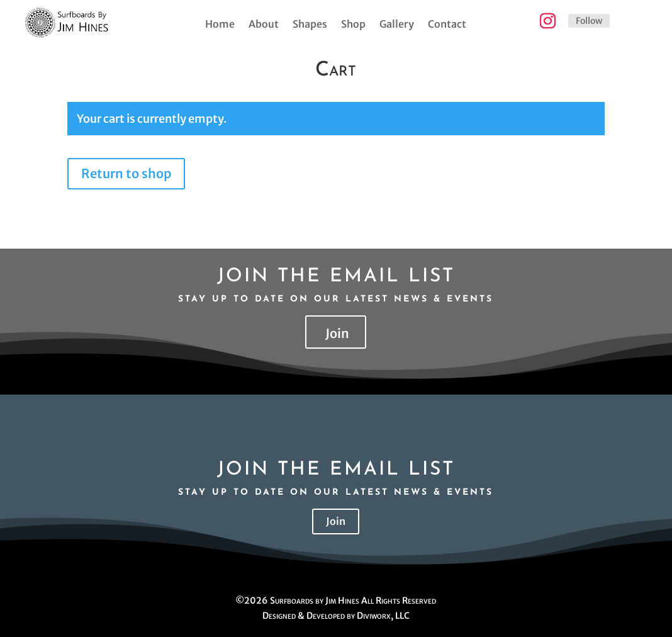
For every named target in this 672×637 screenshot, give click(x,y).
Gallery (397, 25)
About (264, 25)
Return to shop (126, 173)
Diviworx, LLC (383, 616)
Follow (589, 21)
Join (337, 333)
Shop (353, 25)
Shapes (310, 25)
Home (220, 25)
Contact (447, 25)
